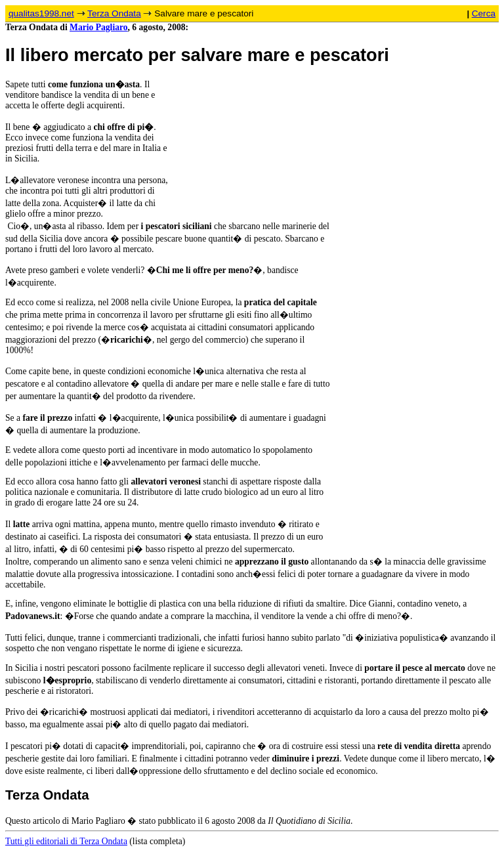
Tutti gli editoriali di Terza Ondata (66, 841)
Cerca (484, 13)
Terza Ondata (114, 13)
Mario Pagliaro (98, 27)
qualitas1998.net (41, 13)
